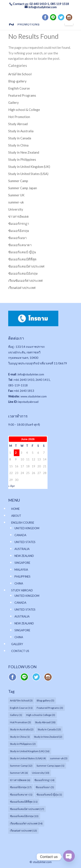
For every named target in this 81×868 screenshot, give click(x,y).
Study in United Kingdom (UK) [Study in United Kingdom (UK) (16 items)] (30, 751)
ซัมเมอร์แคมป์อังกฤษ (23, 273)
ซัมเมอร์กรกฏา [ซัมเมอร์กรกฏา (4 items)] (44, 780)
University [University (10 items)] (41, 773)
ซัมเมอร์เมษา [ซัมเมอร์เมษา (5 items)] (45, 787)
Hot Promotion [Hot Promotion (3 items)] (20, 722)
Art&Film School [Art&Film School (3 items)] (21, 700)
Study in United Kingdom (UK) (29, 167)
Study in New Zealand (24, 152)
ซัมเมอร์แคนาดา (20, 245)
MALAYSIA (21, 570)
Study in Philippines (22, 159)
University (16, 209)
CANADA (20, 535)
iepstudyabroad (28, 402)
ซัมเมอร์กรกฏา (19, 224)
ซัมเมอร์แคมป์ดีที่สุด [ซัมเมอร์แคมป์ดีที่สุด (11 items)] (24, 802)
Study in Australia (21, 131)
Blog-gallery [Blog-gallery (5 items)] (45, 700)
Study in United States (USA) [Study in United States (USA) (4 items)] (28, 758)
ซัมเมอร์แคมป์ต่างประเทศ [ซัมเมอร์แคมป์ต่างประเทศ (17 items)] (27, 809)
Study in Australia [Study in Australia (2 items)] (22, 729)
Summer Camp (18, 181)
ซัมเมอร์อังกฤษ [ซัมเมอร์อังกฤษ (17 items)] (21, 787)
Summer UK (16, 195)
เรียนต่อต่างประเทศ (22, 288)
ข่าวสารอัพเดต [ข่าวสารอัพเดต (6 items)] (20, 780)
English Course (19, 88)
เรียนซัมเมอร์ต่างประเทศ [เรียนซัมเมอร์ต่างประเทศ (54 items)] (26, 823)
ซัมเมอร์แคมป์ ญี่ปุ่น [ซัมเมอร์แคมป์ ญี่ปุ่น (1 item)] (49, 795)
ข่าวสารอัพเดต (18, 216)
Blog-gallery (17, 81)
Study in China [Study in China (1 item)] (20, 737)
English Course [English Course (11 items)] (21, 708)
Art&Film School (20, 74)
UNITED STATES (25, 542)
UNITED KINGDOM (27, 528)
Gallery (13, 102)
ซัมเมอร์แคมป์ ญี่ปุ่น (22, 252)
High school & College (24, 110)
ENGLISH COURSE (23, 523)
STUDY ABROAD (22, 590)
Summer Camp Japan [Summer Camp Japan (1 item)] (50, 766)
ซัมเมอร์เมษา (17, 238)
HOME (15, 509)
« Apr (12, 486)
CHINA (19, 583)
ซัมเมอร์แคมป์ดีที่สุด (22, 259)
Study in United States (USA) (28, 174)
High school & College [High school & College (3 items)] (41, 715)
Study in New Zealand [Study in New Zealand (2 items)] (48, 737)
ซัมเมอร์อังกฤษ (19, 231)
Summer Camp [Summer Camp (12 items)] (21, 766)
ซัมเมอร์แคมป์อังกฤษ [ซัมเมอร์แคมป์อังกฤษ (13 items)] (24, 816)
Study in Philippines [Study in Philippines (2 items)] (23, 744)
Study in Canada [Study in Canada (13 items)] (49, 729)
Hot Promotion (19, 117)
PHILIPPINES (22, 577)
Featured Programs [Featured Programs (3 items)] (50, 708)
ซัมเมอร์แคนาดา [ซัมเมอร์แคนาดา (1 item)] (21, 795)
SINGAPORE (22, 563)
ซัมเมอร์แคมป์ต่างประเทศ (26, 266)
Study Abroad (18, 124)
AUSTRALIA (22, 549)
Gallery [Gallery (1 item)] (16, 715)
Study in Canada (20, 138)
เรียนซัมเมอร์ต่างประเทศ (25, 280)
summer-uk (16, 202)
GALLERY (17, 644)
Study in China (18, 145)
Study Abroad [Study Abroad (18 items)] (45, 722)
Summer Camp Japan (23, 188)
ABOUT (16, 516)
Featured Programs (22, 95)
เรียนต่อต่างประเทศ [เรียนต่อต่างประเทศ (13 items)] (23, 831)
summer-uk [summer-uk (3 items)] (59, 758)
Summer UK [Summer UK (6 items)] (19, 773)
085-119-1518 (18, 385)
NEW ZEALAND (24, 556)
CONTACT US (20, 651)
